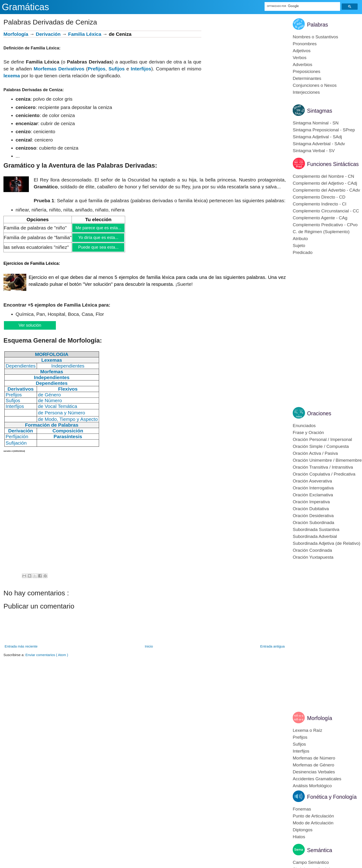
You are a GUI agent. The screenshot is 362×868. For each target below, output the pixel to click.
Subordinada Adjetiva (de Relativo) (327, 543)
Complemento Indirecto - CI (320, 204)
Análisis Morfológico (312, 786)
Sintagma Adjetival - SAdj (317, 137)
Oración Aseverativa (312, 481)
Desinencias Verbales (314, 772)
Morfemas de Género (314, 765)
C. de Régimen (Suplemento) (321, 232)
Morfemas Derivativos (59, 69)
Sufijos (117, 69)
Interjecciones (306, 92)
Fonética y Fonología (332, 797)
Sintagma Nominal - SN (316, 123)
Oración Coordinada (312, 550)
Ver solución (30, 325)
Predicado (303, 252)
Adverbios (303, 65)
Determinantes (307, 78)
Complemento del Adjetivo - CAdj (325, 183)
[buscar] (303, 6)
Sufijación (16, 443)
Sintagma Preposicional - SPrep (324, 130)
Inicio (149, 646)
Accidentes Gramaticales (317, 779)
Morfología (16, 34)
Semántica (320, 850)
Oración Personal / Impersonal (322, 439)
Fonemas (302, 809)
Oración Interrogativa (313, 488)
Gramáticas (26, 7)
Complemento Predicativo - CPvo (325, 225)
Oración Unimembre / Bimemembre (327, 460)
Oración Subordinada (314, 523)
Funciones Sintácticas (333, 164)
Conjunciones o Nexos (315, 85)
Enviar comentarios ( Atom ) (47, 655)
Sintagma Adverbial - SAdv (319, 144)
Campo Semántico (311, 862)
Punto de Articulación (313, 816)
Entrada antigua (272, 646)
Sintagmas (320, 111)
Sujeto (299, 246)
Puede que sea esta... (98, 247)
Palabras (318, 25)
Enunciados (304, 426)
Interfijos (301, 751)
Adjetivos (302, 51)
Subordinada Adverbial (315, 536)
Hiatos (299, 837)
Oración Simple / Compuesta (321, 446)
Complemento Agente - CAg (320, 218)
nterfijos (142, 69)
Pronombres (305, 44)
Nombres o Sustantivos (315, 37)
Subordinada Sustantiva (316, 529)
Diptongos (303, 830)
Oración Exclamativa (313, 495)
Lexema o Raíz (308, 730)
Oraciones (319, 413)
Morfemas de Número (314, 758)
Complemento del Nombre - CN (323, 176)
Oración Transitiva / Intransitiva (323, 467)
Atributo (300, 239)
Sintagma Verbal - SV (314, 151)
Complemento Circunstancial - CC (326, 211)
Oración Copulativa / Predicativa (324, 474)
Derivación (48, 34)
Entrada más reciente (21, 646)
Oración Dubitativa (311, 509)
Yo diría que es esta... (98, 238)
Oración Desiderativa (313, 516)
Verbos (300, 58)
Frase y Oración (308, 432)
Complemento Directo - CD (319, 197)
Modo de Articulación (313, 823)
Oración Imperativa (311, 502)
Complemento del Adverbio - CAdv (326, 190)
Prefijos (97, 69)
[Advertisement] (244, 63)
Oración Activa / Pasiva (315, 453)
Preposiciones (306, 71)
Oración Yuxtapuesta (313, 557)
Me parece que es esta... (98, 228)
